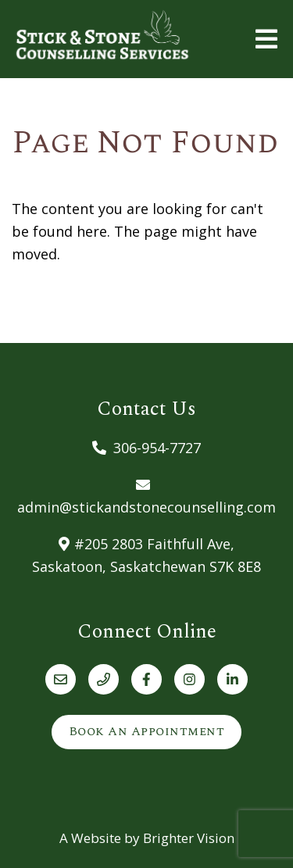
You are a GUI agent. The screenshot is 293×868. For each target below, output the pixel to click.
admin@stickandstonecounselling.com (146, 507)
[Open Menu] (266, 39)
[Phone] (104, 679)
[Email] (61, 679)
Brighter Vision (189, 838)
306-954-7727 (157, 448)
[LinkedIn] (232, 679)
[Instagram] (189, 679)
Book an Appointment (147, 731)
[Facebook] (146, 679)
